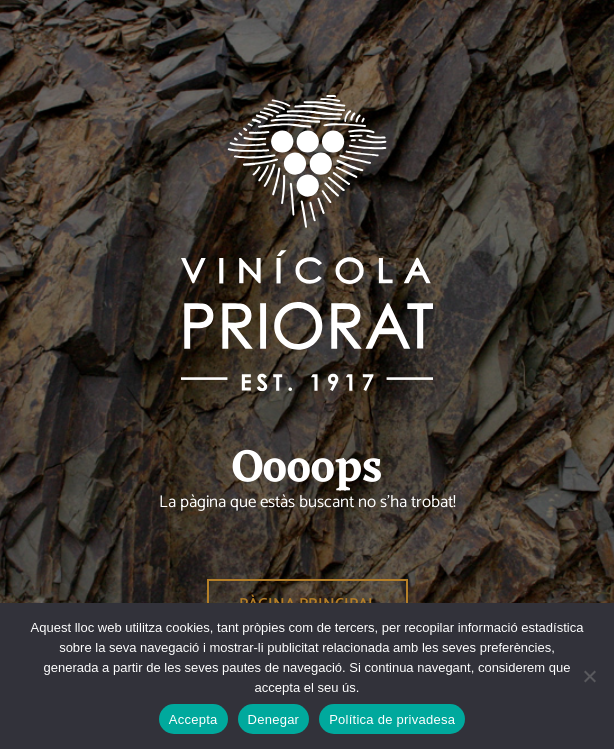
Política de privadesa (392, 719)
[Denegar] (589, 676)
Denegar (274, 719)
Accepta (193, 719)
